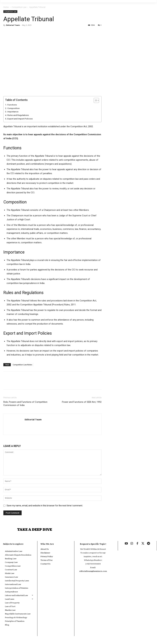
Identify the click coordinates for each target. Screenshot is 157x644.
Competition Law (19, 7)
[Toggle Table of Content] (95, 100)
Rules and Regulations (18, 115)
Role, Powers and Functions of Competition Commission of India (25, 404)
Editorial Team (13, 25)
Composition (13, 108)
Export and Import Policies (20, 119)
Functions (12, 105)
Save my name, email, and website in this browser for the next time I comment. (45, 506)
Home (6, 7)
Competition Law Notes (22, 365)
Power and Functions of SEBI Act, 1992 (82, 402)
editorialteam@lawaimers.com (93, 572)
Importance (13, 112)
